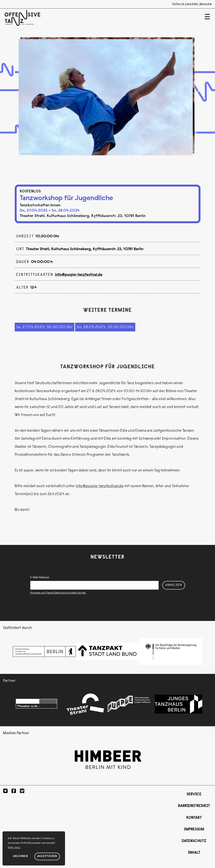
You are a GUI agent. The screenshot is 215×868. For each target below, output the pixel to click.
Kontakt (194, 818)
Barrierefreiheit (194, 806)
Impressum (194, 830)
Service (194, 794)
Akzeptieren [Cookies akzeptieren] (47, 856)
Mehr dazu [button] (14, 848)
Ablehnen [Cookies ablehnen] (20, 856)
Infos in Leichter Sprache (192, 4)
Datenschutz (194, 841)
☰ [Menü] (207, 18)
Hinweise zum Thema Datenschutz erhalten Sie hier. (58, 593)
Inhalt (194, 853)
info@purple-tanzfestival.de (79, 275)
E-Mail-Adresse (40, 578)
